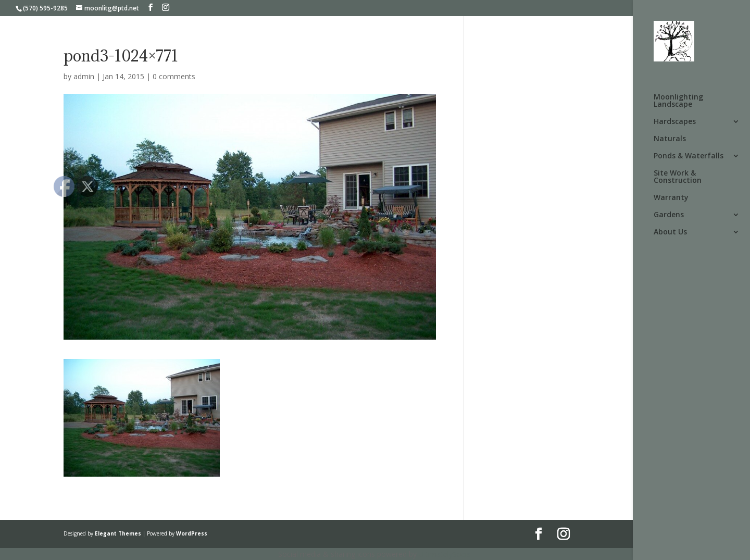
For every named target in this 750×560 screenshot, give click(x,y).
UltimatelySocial (446, 554)
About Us (670, 232)
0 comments (174, 76)
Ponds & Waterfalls (689, 156)
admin (84, 76)
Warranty (671, 198)
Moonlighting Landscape (678, 101)
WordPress (192, 533)
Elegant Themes (118, 533)
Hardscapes (675, 122)
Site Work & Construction (678, 177)
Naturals (670, 139)
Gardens (669, 215)
